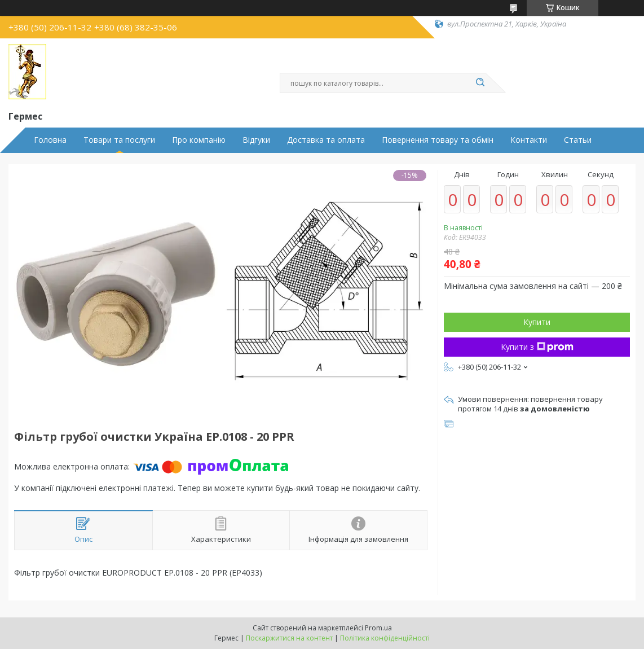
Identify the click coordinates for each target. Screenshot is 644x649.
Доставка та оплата (326, 140)
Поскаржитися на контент (289, 638)
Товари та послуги (119, 140)
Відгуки (256, 140)
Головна (50, 140)
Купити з (537, 347)
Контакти (529, 140)
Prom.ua (378, 628)
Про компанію (199, 140)
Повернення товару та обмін (438, 140)
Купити (537, 322)
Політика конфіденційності (385, 638)
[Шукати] (480, 83)
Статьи (578, 140)
